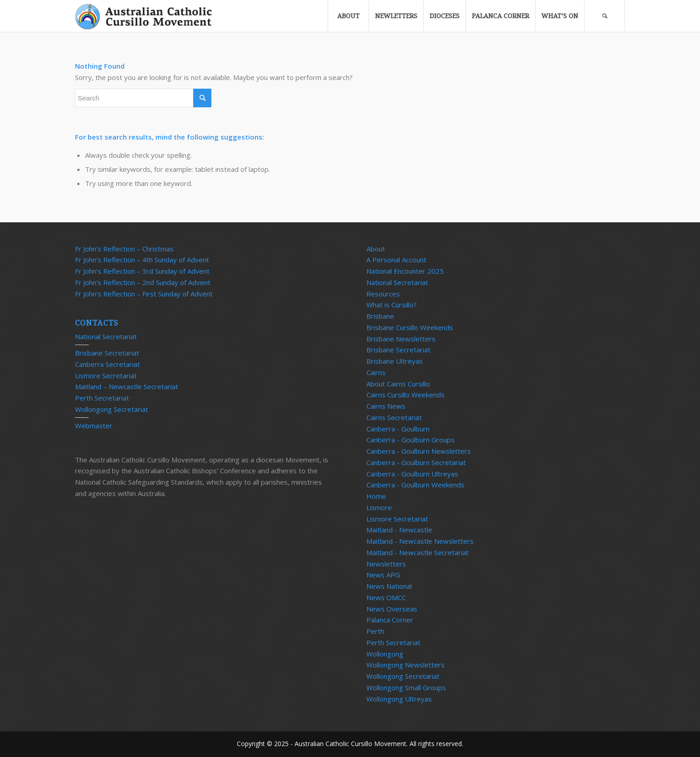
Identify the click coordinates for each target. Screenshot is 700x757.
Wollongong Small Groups (406, 687)
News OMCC (386, 597)
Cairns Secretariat (394, 417)
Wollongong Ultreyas (399, 699)
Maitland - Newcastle (399, 530)
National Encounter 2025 (405, 271)
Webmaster (94, 426)
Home (376, 496)
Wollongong (385, 654)
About (376, 249)
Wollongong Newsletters (405, 665)
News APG (383, 575)
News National (389, 586)
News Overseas (392, 609)
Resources (383, 294)
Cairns (376, 372)
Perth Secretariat (102, 398)
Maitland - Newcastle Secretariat (417, 552)
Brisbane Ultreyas (395, 361)
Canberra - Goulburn (398, 429)
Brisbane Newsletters (401, 339)
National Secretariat (106, 336)
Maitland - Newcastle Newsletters (420, 541)
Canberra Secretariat (107, 364)
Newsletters (386, 564)
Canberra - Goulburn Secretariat (416, 462)
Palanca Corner (390, 620)
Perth (375, 631)
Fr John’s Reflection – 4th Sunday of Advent (142, 260)
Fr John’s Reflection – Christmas (124, 249)
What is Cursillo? (392, 305)
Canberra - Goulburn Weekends (415, 485)
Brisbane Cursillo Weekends (410, 327)
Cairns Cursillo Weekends (405, 395)
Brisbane (380, 316)
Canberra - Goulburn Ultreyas (412, 474)
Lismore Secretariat (106, 376)
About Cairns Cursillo (398, 384)
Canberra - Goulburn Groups (410, 440)
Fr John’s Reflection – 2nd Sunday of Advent (143, 282)
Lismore (379, 507)
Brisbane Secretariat (107, 353)
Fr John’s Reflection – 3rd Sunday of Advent (142, 271)
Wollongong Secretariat (112, 409)
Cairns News (386, 406)
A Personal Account (396, 260)
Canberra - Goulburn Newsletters (419, 451)
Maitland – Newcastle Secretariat (127, 386)
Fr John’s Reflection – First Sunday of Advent (144, 294)
